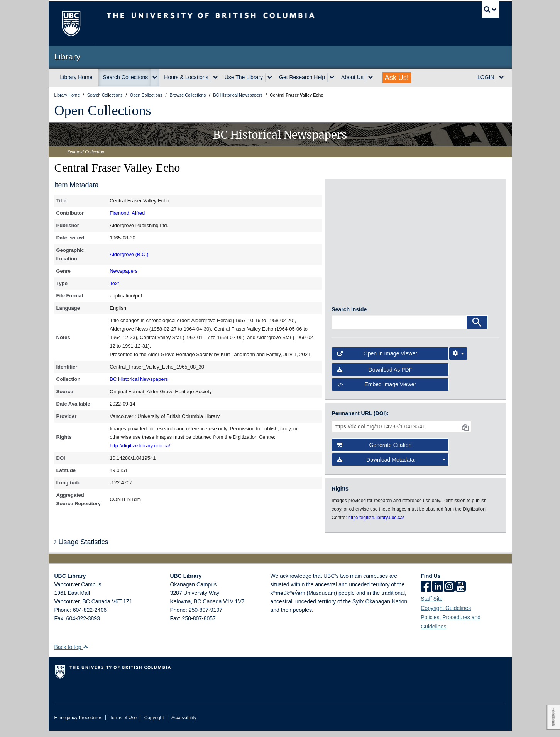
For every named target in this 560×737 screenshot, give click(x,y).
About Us (352, 77)
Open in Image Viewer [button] (377, 360)
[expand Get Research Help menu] (332, 78)
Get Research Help (302, 77)
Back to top (72, 653)
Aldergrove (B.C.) (129, 254)
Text (114, 283)
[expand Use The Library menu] (270, 78)
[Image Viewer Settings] (458, 360)
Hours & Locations (186, 77)
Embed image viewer (377, 391)
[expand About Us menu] (371, 78)
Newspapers (124, 271)
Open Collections (103, 110)
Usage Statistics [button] (81, 548)
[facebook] (426, 593)
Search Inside (349, 316)
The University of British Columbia (71, 23)
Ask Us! (397, 78)
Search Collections (126, 77)
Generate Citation (374, 451)
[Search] (477, 328)
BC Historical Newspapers (139, 379)
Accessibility (184, 724)
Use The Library (244, 77)
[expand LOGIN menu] (501, 78)
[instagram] (449, 593)
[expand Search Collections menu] (155, 78)
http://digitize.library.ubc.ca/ (140, 446)
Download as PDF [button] (375, 376)
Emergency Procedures (78, 724)
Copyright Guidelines (446, 614)
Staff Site (432, 605)
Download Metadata (391, 466)
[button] (85, 653)
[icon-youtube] (461, 593)
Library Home (76, 77)
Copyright (154, 724)
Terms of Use (123, 724)
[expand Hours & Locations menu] (215, 78)
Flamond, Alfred (127, 213)
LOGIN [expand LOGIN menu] (486, 77)
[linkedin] (438, 593)
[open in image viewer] (353, 216)
